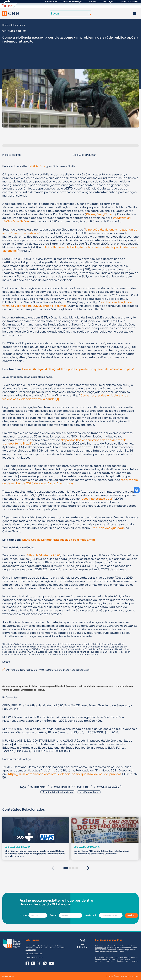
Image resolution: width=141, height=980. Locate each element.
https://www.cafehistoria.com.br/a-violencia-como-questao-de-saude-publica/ (64, 774)
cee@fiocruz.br (37, 957)
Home (5, 25)
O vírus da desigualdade (108, 528)
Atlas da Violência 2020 (44, 555)
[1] (57, 399)
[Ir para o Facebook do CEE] (27, 963)
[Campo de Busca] (67, 13)
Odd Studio (9, 976)
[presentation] (53, 868)
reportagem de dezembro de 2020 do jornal (70, 482)
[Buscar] (89, 13)
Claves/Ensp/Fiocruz (100, 214)
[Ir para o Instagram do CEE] (45, 963)
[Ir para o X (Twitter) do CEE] (39, 963)
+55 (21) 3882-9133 (35, 953)
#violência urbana (89, 792)
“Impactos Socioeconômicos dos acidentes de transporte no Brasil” (64, 442)
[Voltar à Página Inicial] (11, 13)
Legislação (108, 2)
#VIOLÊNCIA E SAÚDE (108, 787)
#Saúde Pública (62, 787)
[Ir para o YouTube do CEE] (51, 963)
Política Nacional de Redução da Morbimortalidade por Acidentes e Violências (70, 249)
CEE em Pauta (18, 25)
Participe (93, 2)
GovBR (7, 2)
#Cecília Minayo (39, 787)
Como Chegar (31, 950)
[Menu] (135, 13)
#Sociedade (83, 787)
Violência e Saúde (14, 31)
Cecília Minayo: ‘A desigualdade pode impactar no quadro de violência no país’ (78, 369)
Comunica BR (51, 2)
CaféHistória (37, 166)
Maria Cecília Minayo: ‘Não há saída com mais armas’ (59, 540)
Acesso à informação (73, 2)
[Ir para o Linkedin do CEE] (33, 963)
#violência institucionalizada (58, 792)
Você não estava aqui (97, 499)
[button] (66, 868)
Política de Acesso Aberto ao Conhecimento (115, 947)
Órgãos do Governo (129, 2)
